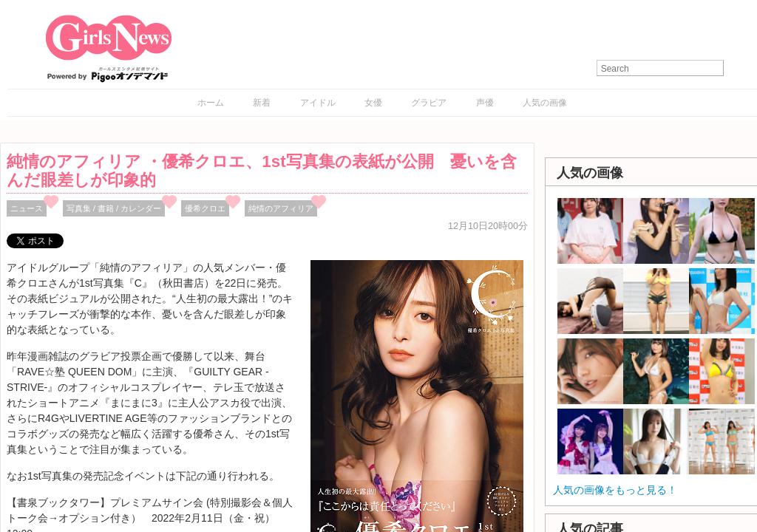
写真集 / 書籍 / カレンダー (114, 208)
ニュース (27, 208)
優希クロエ (205, 208)
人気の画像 (545, 103)
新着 (262, 103)
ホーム (211, 103)
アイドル (318, 103)
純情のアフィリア (281, 208)
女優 (373, 103)
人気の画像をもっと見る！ (615, 490)
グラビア (429, 103)
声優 (485, 103)
